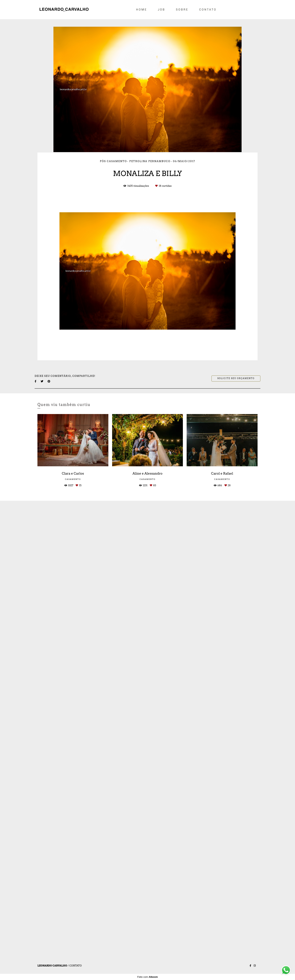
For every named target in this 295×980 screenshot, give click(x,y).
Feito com (147, 977)
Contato (75, 966)
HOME (141, 10)
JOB (162, 10)
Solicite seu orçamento (236, 378)
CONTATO (208, 10)
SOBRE (182, 10)
